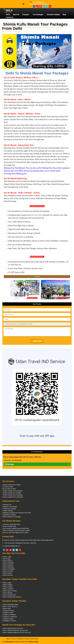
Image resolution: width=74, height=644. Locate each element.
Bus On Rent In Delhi (9, 489)
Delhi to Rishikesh (8, 563)
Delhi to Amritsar (8, 575)
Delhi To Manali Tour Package (12, 517)
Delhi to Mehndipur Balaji (10, 605)
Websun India (33, 642)
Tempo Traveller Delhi (9, 526)
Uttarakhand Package (9, 515)
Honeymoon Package (9, 509)
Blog (64, 15)
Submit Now (37, 341)
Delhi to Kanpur (8, 573)
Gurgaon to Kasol (8, 613)
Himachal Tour (7, 505)
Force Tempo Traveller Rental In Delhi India (16, 528)
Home (8, 15)
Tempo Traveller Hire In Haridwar (13, 495)
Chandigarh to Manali (9, 621)
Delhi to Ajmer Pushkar (10, 591)
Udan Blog (9, 642)
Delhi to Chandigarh (9, 569)
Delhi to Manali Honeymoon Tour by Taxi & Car (17, 632)
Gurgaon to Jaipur (8, 619)
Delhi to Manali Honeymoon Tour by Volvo (15, 630)
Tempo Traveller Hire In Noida (12, 493)
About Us (16, 15)
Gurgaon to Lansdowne (10, 617)
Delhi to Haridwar (8, 565)
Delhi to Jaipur (7, 557)
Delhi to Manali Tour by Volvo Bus (13, 628)
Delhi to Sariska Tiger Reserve (12, 597)
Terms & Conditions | (18, 639)
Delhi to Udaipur (8, 585)
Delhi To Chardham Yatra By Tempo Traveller (16, 530)
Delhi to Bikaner (8, 593)
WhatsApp (37, 276)
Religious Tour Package (10, 507)
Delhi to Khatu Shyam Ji (10, 607)
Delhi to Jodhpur (8, 587)
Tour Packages (38, 15)
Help (36, 639)
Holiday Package (8, 511)
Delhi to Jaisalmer (8, 589)
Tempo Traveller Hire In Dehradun (13, 497)
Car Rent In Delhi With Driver (12, 524)
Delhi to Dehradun (8, 567)
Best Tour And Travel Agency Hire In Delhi (15, 532)
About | (8, 639)
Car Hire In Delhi (8, 487)
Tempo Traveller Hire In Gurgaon (13, 491)
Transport (26, 15)
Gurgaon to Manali (8, 611)
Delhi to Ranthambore (9, 595)
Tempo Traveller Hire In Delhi (12, 485)
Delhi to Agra (7, 559)
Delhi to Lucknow (8, 571)
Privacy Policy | (30, 639)
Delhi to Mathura (8, 561)
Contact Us (10, 17)
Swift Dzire (34, 215)
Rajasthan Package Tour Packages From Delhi (17, 513)
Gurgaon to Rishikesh (9, 615)
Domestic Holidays (53, 15)
